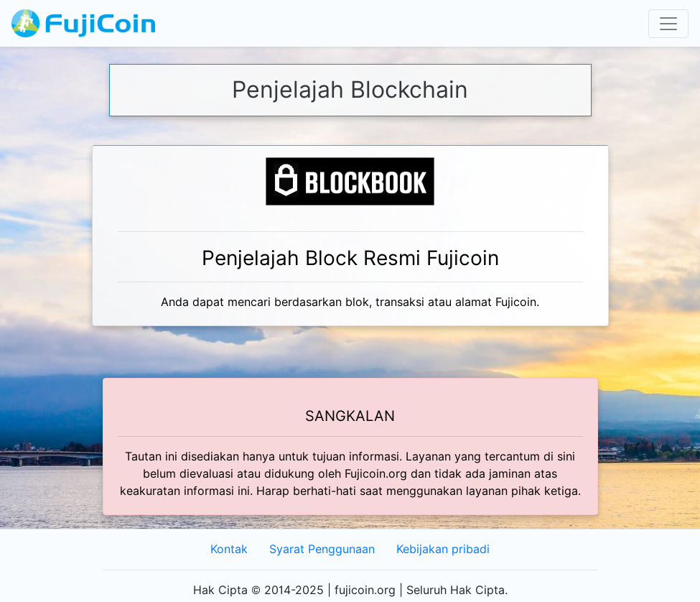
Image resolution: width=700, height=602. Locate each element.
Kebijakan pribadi (443, 549)
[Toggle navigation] (668, 24)
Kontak (229, 549)
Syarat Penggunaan (322, 549)
